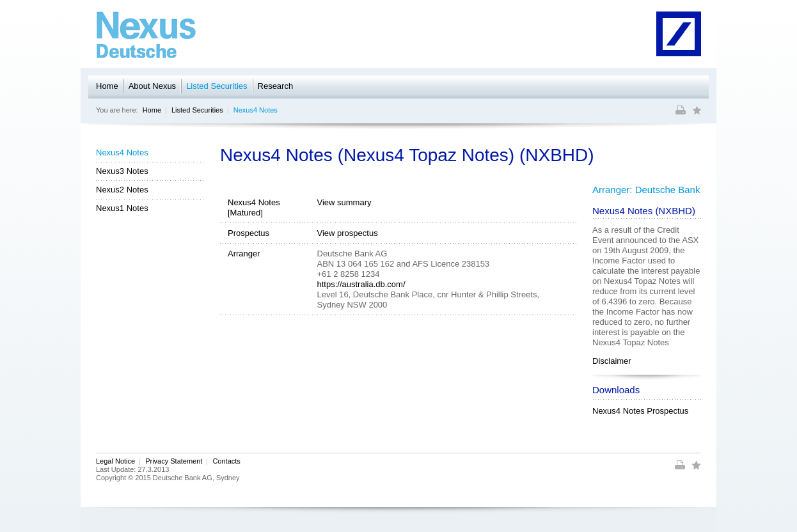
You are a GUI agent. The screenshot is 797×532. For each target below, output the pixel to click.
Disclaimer (612, 361)
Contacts (226, 461)
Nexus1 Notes (122, 208)
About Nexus (152, 86)
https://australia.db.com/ (361, 284)
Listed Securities (217, 86)
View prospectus (348, 233)
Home (107, 86)
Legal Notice (115, 461)
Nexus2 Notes (122, 190)
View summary (344, 202)
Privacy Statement (174, 461)
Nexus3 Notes (122, 171)
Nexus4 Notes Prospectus (640, 411)
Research (276, 86)
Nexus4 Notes (256, 110)
